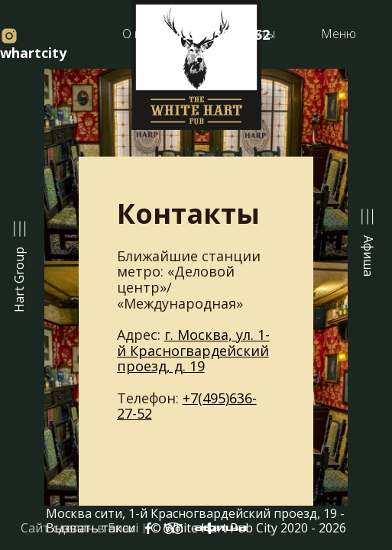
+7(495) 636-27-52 (209, 34)
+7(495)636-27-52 (187, 406)
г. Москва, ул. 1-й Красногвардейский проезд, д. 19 (193, 350)
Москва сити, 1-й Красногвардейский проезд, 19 (191, 513)
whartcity (33, 44)
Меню (339, 34)
